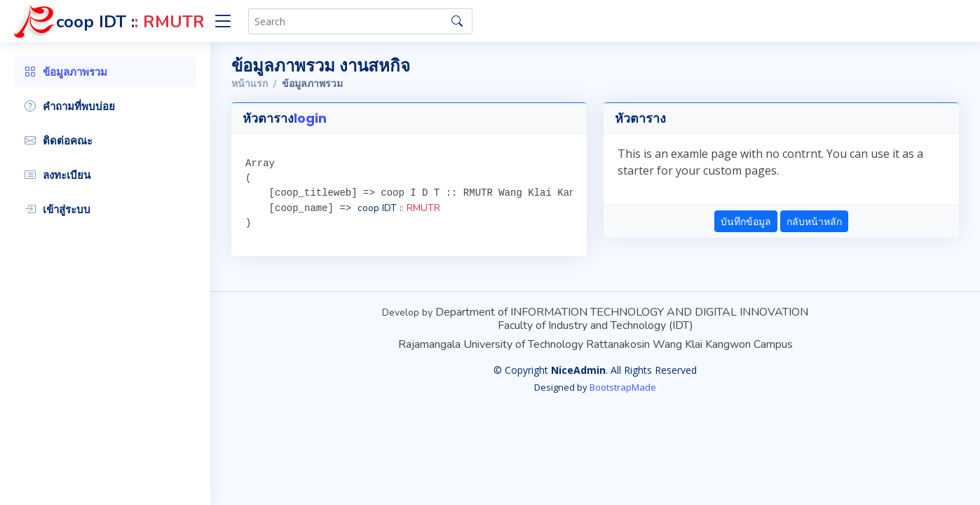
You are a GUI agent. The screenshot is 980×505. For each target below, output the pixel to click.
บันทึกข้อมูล (746, 221)
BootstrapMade (623, 387)
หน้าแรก (250, 84)
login (310, 118)
